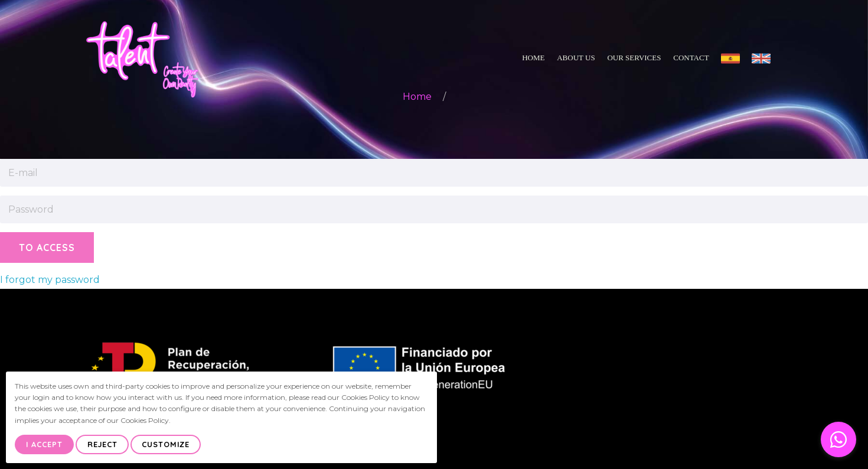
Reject (102, 444)
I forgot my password (50, 280)
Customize (166, 444)
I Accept (44, 444)
